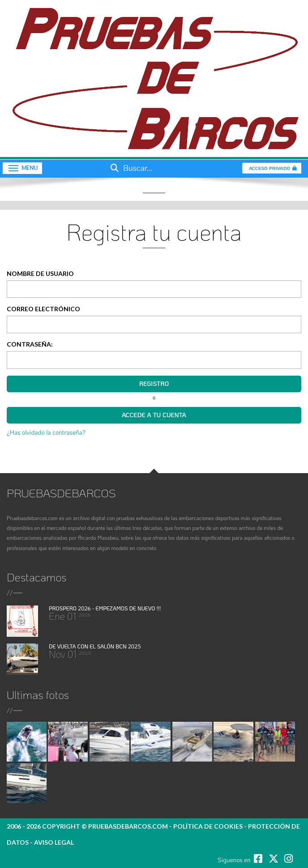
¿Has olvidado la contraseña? (46, 432)
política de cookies (208, 826)
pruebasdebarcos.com (128, 826)
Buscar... (130, 168)
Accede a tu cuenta (154, 415)
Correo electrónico (43, 309)
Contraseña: (30, 344)
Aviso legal (54, 842)
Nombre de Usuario (40, 273)
